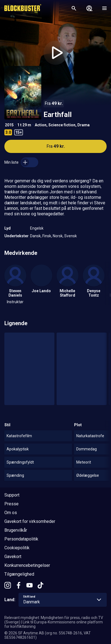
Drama (84, 125)
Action (41, 125)
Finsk (47, 236)
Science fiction (62, 125)
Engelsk (37, 228)
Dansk (35, 236)
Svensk (71, 236)
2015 (9, 125)
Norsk (58, 236)
